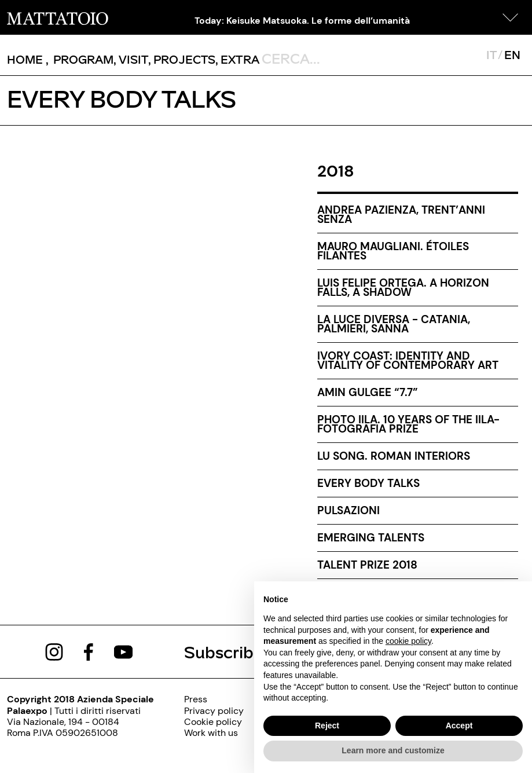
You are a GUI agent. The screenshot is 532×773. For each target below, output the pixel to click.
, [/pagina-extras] (237, 59)
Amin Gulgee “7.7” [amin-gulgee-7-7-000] (368, 392)
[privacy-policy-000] (214, 711)
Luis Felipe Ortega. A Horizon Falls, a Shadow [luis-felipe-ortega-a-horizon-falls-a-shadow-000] (403, 287)
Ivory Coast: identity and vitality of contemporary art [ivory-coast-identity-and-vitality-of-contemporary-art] (408, 360)
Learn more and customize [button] (393, 750)
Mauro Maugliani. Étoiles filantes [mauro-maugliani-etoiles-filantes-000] (393, 251)
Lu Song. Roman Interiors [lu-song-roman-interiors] (394, 456)
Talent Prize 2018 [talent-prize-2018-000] (367, 565)
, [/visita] (131, 59)
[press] (214, 699)
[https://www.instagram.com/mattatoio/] (54, 651)
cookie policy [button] (408, 641)
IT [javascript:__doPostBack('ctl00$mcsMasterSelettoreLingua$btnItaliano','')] (491, 54)
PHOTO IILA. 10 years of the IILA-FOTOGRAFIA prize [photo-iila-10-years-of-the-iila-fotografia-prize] (408, 424)
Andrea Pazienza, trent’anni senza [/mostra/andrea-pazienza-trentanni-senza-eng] (401, 215)
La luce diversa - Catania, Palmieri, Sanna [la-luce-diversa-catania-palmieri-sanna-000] (394, 324)
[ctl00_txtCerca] (314, 58)
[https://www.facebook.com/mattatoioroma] (89, 651)
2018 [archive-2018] (336, 171)
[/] (58, 17)
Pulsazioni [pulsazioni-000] (348, 510)
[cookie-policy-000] (214, 722)
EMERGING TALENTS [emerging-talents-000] (371, 538)
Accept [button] (459, 726)
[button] (511, 17)
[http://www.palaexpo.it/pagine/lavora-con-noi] (214, 733)
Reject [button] (327, 726)
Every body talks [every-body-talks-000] (368, 483)
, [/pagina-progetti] (182, 59)
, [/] (28, 59)
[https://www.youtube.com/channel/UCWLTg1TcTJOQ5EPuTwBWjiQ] (123, 651)
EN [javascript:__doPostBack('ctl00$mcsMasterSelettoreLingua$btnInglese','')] (512, 54)
